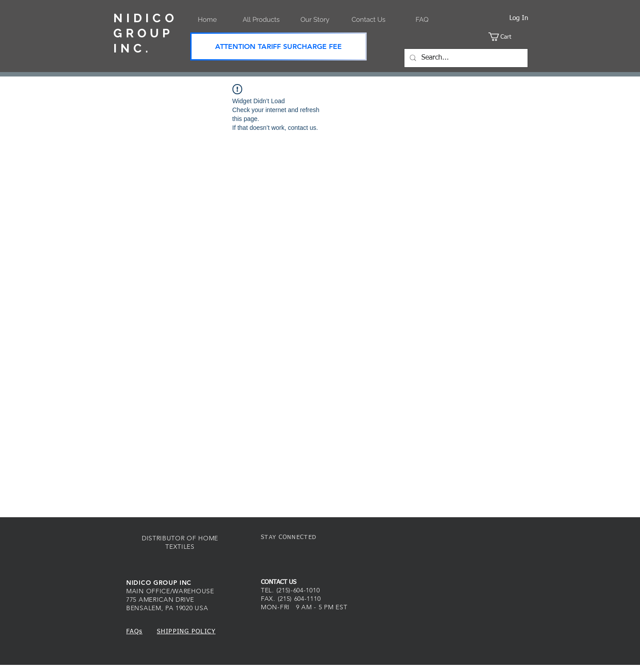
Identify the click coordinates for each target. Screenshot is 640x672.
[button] (508, 37)
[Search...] (465, 58)
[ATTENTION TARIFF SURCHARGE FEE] (278, 46)
